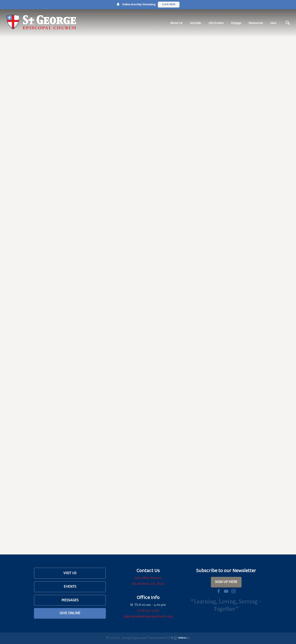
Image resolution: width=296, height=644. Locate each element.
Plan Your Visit (52, 38)
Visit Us (70, 573)
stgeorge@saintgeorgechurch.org (148, 616)
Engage (236, 23)
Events (70, 586)
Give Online (70, 613)
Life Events (216, 23)
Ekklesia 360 (182, 638)
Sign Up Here (226, 582)
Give (273, 23)
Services (46, 141)
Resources (256, 23)
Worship (195, 23)
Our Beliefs (49, 89)
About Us (176, 23)
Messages (70, 600)
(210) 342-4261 (148, 611)
